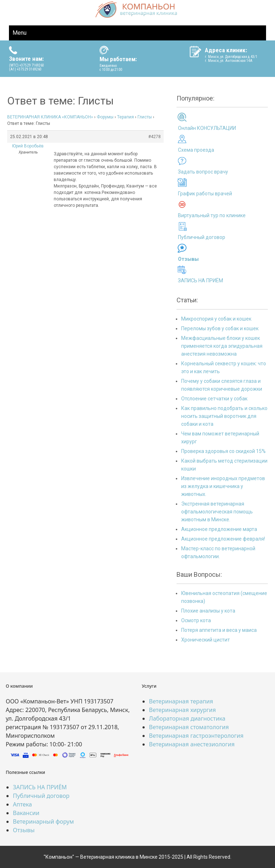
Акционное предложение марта (219, 529)
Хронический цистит (206, 640)
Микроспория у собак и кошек (216, 319)
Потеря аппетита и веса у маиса (219, 630)
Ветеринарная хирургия (182, 710)
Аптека (22, 804)
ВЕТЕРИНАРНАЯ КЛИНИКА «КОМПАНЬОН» (50, 117)
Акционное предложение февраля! (223, 539)
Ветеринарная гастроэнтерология (196, 736)
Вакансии (26, 813)
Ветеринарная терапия (181, 701)
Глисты (145, 117)
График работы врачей (205, 194)
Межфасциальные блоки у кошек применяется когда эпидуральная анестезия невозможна (222, 346)
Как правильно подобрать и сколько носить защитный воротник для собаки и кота (224, 416)
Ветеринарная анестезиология (192, 744)
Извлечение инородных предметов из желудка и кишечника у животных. (223, 486)
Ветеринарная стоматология (189, 727)
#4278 (155, 137)
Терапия (126, 117)
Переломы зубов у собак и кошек (220, 328)
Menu (20, 33)
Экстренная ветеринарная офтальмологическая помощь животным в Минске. (217, 512)
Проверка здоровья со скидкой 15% (223, 451)
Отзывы (24, 830)
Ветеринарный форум (43, 821)
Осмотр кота (196, 620)
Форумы (105, 117)
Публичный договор (202, 237)
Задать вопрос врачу (203, 172)
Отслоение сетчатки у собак (214, 399)
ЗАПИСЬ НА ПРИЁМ (201, 281)
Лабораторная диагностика (187, 718)
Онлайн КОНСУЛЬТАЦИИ (207, 128)
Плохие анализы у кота (208, 611)
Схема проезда (196, 150)
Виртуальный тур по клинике (212, 215)
